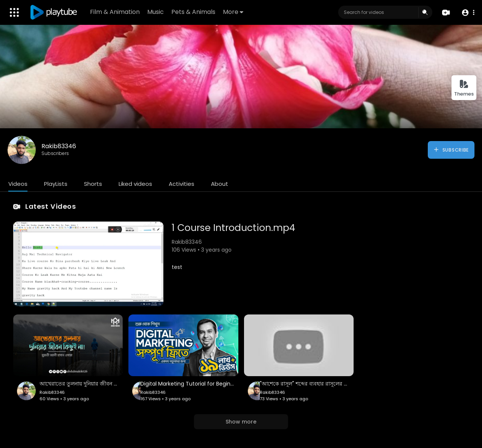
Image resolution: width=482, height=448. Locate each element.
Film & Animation (115, 12)
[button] (468, 13)
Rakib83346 (59, 146)
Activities (182, 184)
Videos (18, 184)
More (233, 12)
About (220, 184)
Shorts (93, 184)
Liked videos (135, 184)
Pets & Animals (193, 12)
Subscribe (451, 150)
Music (156, 12)
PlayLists (56, 184)
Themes (464, 88)
